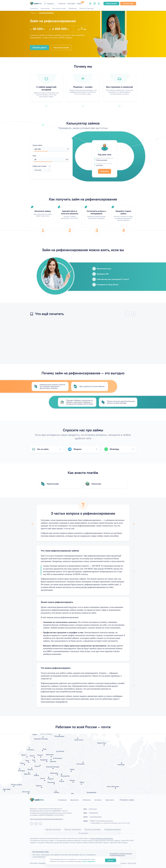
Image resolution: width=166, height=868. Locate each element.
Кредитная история (42, 166)
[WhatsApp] (95, 4)
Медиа (79, 4)
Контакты (98, 800)
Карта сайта (110, 800)
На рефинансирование (112, 830)
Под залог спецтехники (73, 830)
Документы (75, 800)
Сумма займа (37, 145)
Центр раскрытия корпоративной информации (46, 819)
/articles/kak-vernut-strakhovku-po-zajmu (110, 338)
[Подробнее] (119, 833)
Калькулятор (45, 8)
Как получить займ (59, 8)
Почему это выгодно (87, 8)
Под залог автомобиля (93, 830)
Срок (34, 156)
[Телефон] (99, 4)
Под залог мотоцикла (53, 830)
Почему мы (34, 8)
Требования (73, 8)
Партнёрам (71, 4)
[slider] (47, 151)
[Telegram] (90, 4)
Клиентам (62, 4)
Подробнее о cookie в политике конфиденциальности (121, 854)
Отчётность (87, 800)
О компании (62, 800)
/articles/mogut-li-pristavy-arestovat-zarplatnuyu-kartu (56, 338)
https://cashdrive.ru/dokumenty (102, 838)
